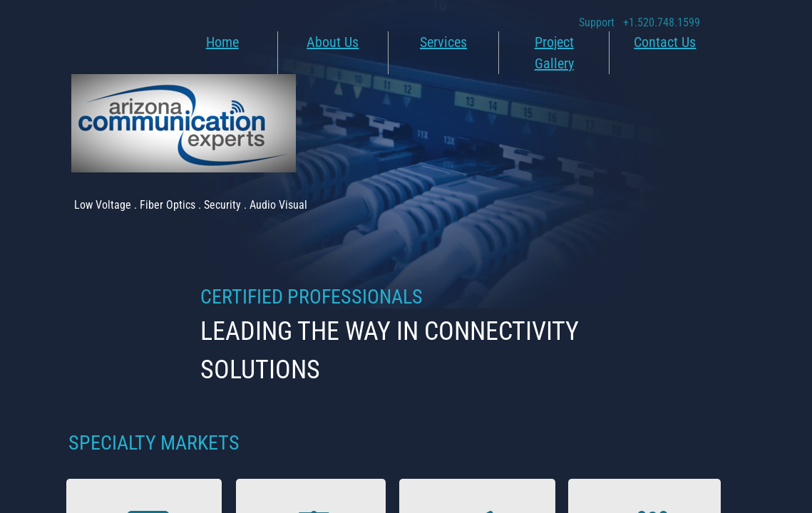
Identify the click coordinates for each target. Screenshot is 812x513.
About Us (333, 42)
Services (443, 42)
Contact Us (665, 42)
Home (222, 42)
